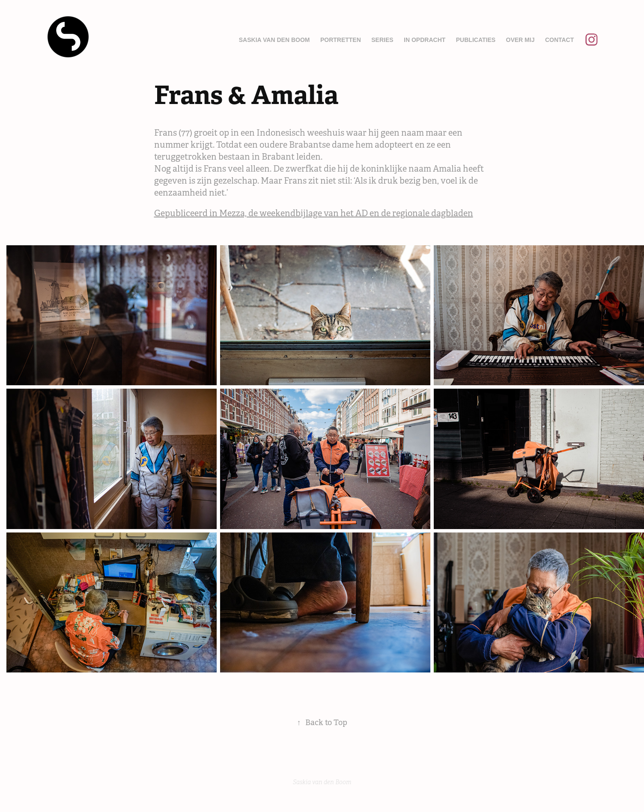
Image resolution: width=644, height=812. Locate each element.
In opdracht (425, 40)
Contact (559, 40)
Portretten (341, 40)
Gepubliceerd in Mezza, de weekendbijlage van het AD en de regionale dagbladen (314, 213)
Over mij (520, 40)
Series (382, 40)
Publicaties (476, 40)
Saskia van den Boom (274, 40)
